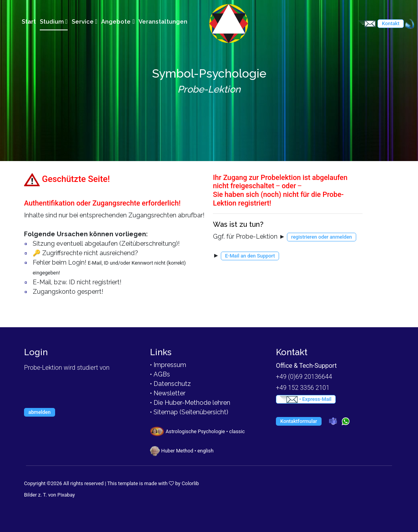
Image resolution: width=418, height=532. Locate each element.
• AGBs (160, 374)
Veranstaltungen (163, 22)
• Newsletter (168, 393)
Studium (54, 22)
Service (85, 22)
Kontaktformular (299, 421)
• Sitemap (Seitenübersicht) (189, 412)
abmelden (40, 412)
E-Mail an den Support (250, 256)
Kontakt (390, 23)
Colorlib (191, 483)
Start (29, 22)
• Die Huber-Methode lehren (190, 403)
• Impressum (168, 365)
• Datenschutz (170, 384)
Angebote (118, 22)
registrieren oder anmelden (322, 237)
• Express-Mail (306, 399)
